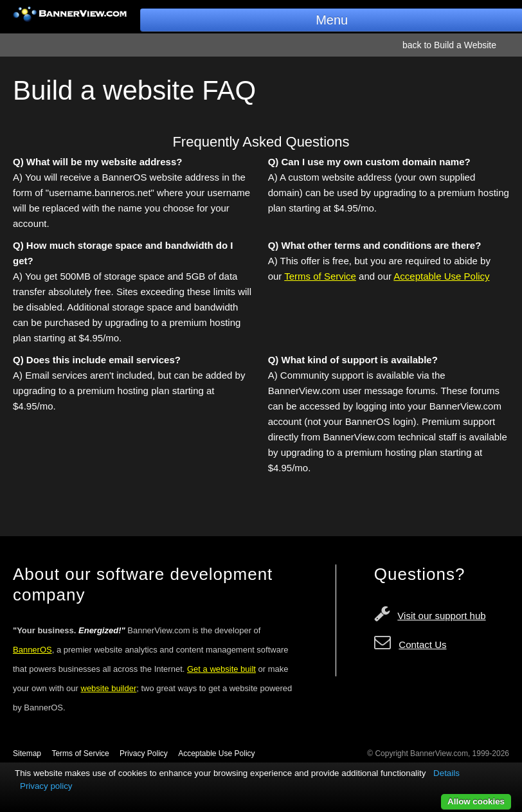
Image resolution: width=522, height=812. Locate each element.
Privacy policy (46, 786)
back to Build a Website (449, 45)
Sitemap (27, 753)
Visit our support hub (441, 616)
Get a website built (221, 669)
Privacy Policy (144, 753)
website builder (109, 688)
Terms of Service (320, 276)
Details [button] (446, 773)
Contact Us (422, 645)
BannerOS (32, 650)
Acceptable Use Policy (441, 276)
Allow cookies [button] (476, 801)
